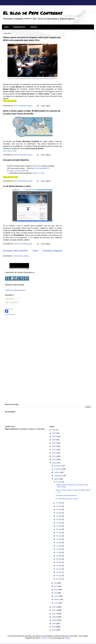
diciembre (58, 466)
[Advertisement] (17, 331)
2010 (54, 614)
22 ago (59, 519)
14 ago (59, 543)
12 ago (59, 549)
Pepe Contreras (9, 309)
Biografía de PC (19, 27)
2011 (54, 610)
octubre (57, 472)
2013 (54, 463)
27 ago (59, 503)
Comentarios (12, 302)
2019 (54, 443)
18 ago (59, 529)
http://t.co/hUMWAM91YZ (40, 168)
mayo (56, 590)
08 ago (59, 562)
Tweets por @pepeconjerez (15, 290)
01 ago (59, 579)
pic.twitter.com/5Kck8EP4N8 (18, 171)
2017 (54, 450)
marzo (57, 596)
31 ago (59, 482)
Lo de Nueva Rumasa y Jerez (17, 186)
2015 (54, 456)
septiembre (59, 476)
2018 (54, 446)
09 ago (59, 559)
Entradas (11, 299)
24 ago (59, 513)
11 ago (59, 552)
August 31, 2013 (38, 173)
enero (57, 603)
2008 (54, 620)
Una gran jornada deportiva (16, 160)
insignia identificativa (10, 314)
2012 (54, 607)
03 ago (59, 576)
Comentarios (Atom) (21, 256)
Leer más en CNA (10, 101)
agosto (57, 479)
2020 (54, 440)
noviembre (58, 469)
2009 (54, 617)
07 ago (59, 566)
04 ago (59, 572)
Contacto (34, 27)
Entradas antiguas (52, 251)
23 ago (59, 516)
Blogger (67, 638)
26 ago (59, 506)
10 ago (59, 556)
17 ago (59, 533)
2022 (54, 436)
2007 (54, 624)
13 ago (59, 546)
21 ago (59, 523)
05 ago (59, 569)
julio (56, 583)
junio (56, 586)
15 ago (59, 539)
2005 (54, 630)
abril (56, 593)
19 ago (59, 526)
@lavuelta (37, 166)
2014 (54, 460)
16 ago (59, 536)
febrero (57, 599)
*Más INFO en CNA (10, 177)
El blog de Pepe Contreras (33, 13)
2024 (54, 430)
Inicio (6, 27)
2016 (54, 453)
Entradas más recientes (15, 251)
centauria (44, 638)
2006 (54, 627)
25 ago (59, 509)
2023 (54, 433)
